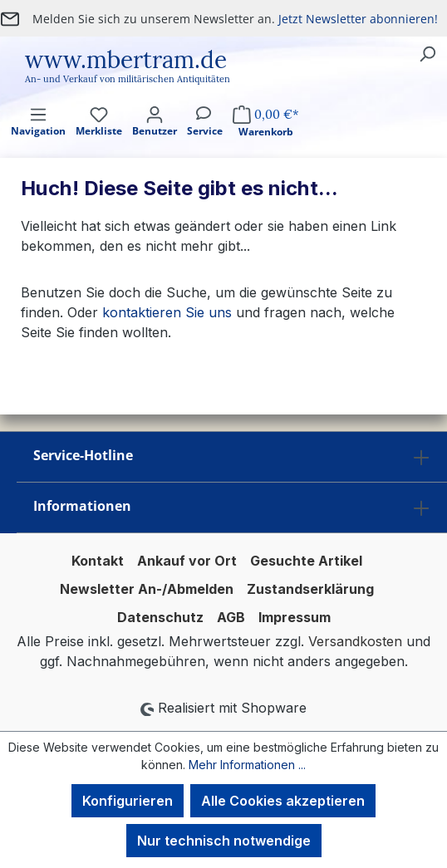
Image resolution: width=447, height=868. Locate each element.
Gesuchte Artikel (306, 561)
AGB (231, 617)
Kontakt (98, 561)
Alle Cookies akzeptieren (283, 801)
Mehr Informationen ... (247, 765)
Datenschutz (160, 617)
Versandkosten (355, 641)
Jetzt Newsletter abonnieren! (358, 19)
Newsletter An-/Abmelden (147, 589)
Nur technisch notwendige (224, 841)
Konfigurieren (128, 801)
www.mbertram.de (126, 60)
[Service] (205, 136)
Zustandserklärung (310, 589)
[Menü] (38, 136)
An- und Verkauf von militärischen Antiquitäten (128, 79)
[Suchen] (427, 53)
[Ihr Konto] (155, 136)
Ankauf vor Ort (187, 561)
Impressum (295, 617)
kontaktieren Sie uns (167, 312)
